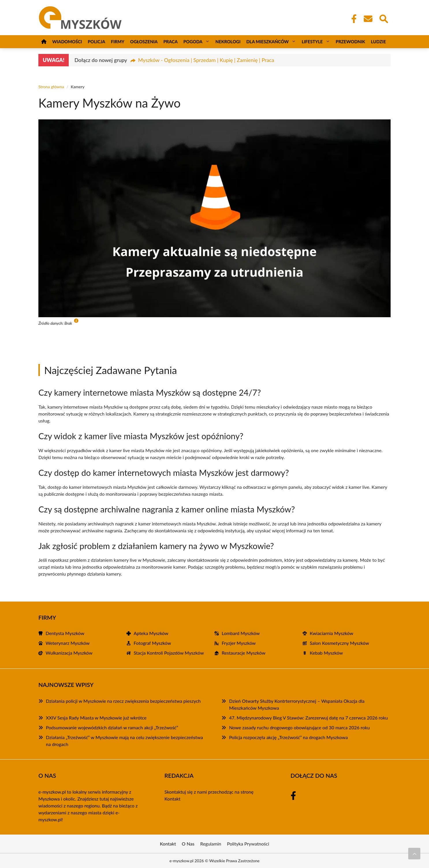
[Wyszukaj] (383, 18)
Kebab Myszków (326, 653)
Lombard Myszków (241, 633)
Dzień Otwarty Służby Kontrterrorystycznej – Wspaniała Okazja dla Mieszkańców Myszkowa (297, 704)
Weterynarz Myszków (68, 643)
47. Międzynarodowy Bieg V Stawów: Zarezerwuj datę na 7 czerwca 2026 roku (308, 718)
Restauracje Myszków (244, 653)
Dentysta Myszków (65, 633)
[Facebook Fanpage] (352, 19)
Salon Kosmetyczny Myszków (339, 643)
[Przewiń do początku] (414, 854)
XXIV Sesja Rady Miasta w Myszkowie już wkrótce (96, 718)
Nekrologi (228, 42)
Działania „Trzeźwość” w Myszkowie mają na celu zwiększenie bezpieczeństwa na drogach (124, 741)
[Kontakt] (368, 19)
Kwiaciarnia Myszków (332, 633)
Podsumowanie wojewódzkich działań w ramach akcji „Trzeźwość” (112, 727)
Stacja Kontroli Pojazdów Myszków (169, 653)
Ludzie (378, 42)
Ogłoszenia (144, 42)
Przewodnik (350, 42)
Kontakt (172, 799)
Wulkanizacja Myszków (69, 653)
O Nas (188, 844)
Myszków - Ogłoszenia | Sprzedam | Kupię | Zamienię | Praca (206, 60)
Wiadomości (67, 42)
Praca (170, 42)
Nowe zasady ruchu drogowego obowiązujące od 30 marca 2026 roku (299, 727)
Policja (96, 42)
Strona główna (51, 87)
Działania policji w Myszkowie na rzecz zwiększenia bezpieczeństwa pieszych (123, 701)
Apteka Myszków (151, 633)
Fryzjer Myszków (239, 643)
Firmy (117, 42)
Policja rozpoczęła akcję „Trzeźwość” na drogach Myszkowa (288, 737)
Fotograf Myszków (152, 643)
